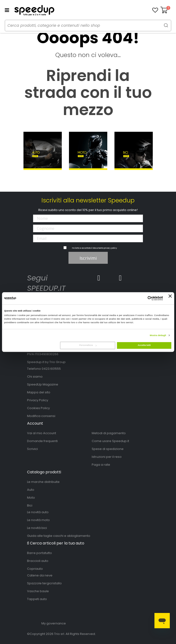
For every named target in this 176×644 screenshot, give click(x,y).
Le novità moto (38, 520)
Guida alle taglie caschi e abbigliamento (59, 536)
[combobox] (88, 26)
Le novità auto (38, 512)
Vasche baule (38, 591)
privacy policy (111, 248)
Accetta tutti (144, 345)
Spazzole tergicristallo (44, 583)
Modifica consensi (41, 416)
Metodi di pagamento (109, 433)
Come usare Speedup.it (110, 441)
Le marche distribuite (43, 482)
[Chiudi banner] (170, 298)
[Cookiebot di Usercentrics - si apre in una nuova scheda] (142, 298)
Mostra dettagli (158, 335)
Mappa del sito (39, 392)
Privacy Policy (38, 400)
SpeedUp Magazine (43, 384)
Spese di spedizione (108, 449)
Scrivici (32, 449)
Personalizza (88, 345)
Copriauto (35, 569)
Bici (30, 505)
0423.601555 (51, 369)
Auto (31, 490)
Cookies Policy (38, 408)
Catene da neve (40, 575)
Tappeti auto (37, 599)
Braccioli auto (38, 561)
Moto (31, 498)
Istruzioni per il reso (107, 457)
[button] (155, 10)
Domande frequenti (42, 441)
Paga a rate (101, 465)
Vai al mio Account (42, 433)
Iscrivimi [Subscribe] (88, 258)
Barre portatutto (40, 553)
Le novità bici (37, 528)
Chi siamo (35, 377)
